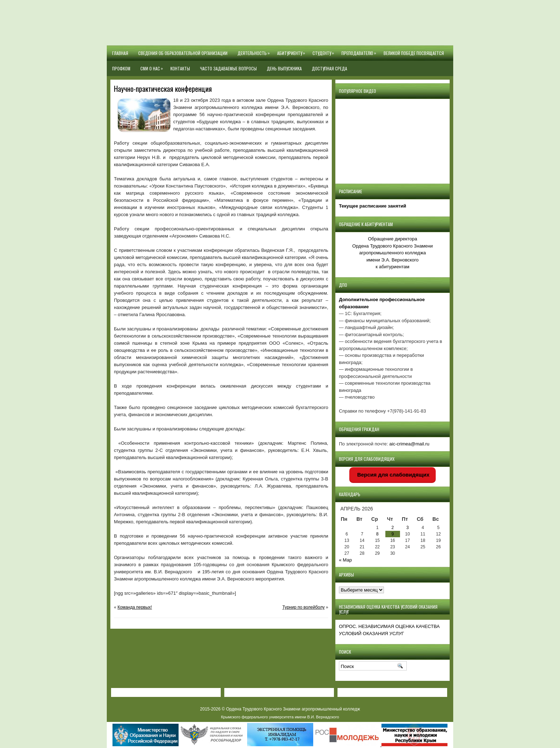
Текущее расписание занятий (372, 206)
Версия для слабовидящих (393, 475)
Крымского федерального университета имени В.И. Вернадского (280, 717)
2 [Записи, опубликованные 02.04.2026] (393, 528)
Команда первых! (135, 607)
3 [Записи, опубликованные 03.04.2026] (408, 528)
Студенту (324, 51)
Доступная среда (329, 68)
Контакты (180, 68)
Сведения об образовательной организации (183, 53)
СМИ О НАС (153, 66)
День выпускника (284, 68)
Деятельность (255, 51)
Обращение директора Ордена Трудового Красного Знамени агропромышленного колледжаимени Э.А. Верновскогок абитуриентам (392, 253)
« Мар (345, 560)
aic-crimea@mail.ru (409, 444)
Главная (120, 53)
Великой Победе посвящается (414, 53)
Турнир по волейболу (304, 607)
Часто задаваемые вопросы (228, 68)
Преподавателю (360, 51)
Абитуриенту (292, 51)
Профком (121, 68)
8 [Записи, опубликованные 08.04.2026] (377, 534)
